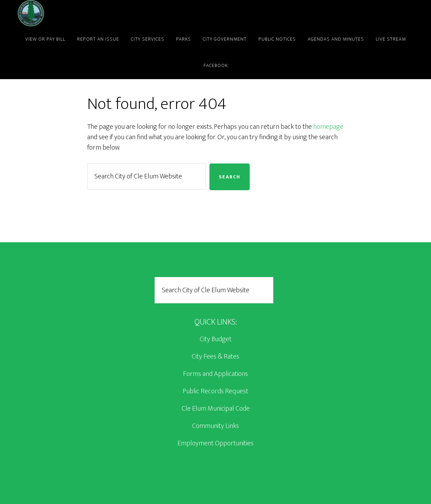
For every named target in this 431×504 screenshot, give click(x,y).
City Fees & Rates (215, 356)
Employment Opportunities (215, 443)
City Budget (216, 339)
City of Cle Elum (80, 13)
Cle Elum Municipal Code (216, 409)
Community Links (215, 426)
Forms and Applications (215, 374)
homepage (328, 127)
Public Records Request (215, 391)
